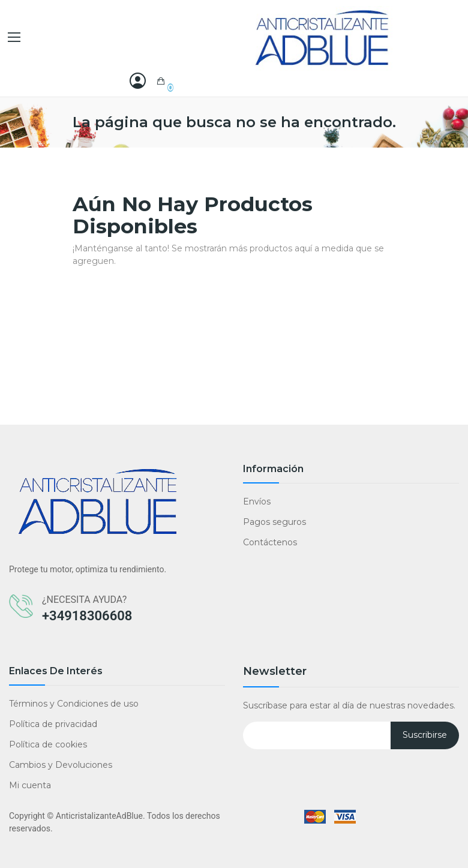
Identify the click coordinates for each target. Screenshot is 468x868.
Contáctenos (270, 542)
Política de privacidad (53, 724)
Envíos (257, 501)
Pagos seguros (274, 522)
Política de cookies (48, 744)
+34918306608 (87, 616)
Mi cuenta (30, 785)
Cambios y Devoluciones (61, 765)
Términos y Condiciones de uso (74, 704)
